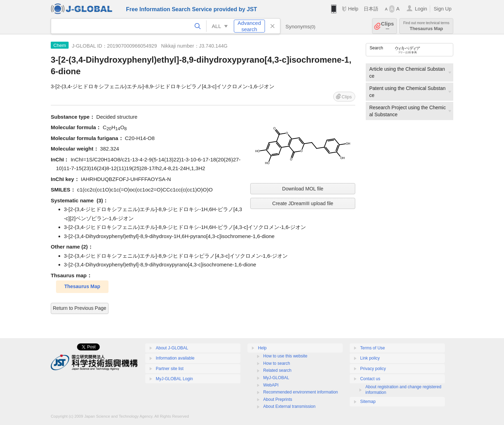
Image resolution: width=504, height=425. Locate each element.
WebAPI (271, 385)
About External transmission (289, 406)
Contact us (370, 379)
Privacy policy (373, 369)
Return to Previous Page (80, 308)
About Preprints (278, 399)
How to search (277, 363)
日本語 (371, 9)
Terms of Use (373, 348)
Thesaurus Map (426, 26)
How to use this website (285, 356)
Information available (175, 358)
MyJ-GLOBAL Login (174, 379)
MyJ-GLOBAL (276, 378)
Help (353, 9)
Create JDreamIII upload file (303, 203)
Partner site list (170, 369)
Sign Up (443, 9)
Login (421, 9)
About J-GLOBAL (172, 348)
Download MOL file (303, 189)
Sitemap (368, 402)
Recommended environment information (300, 392)
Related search (277, 370)
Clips (388, 26)
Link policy (370, 358)
